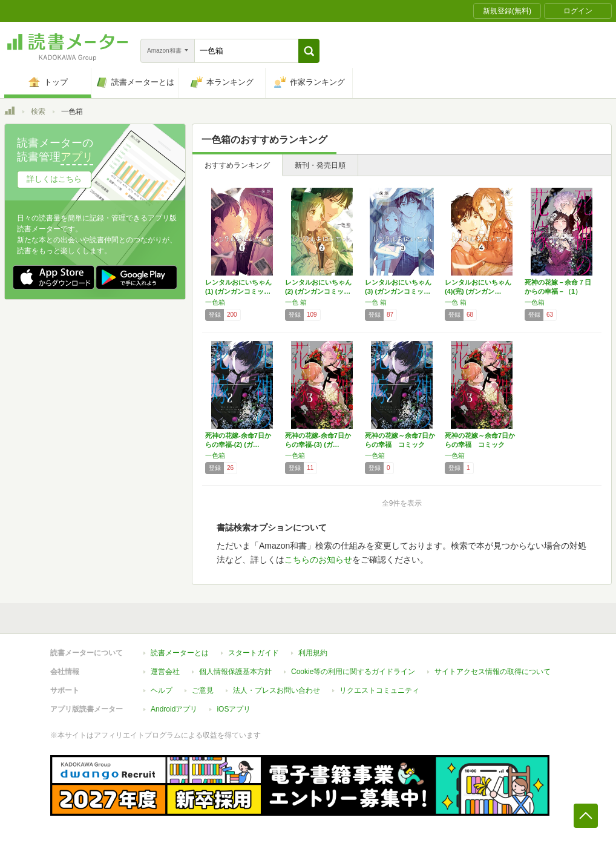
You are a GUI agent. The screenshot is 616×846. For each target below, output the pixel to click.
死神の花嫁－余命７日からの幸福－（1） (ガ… (558, 291)
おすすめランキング (237, 165)
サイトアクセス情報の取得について (493, 672)
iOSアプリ (234, 709)
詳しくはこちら (54, 179)
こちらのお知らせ (318, 560)
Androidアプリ (174, 709)
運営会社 (165, 672)
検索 (38, 111)
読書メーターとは (180, 653)
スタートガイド (254, 653)
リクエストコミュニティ (379, 690)
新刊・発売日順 (320, 165)
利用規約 (313, 653)
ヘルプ (162, 690)
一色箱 (215, 302)
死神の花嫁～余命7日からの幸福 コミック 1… (400, 444)
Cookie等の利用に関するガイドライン (353, 672)
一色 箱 (296, 302)
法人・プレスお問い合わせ (277, 690)
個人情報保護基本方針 (235, 672)
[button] (309, 51)
